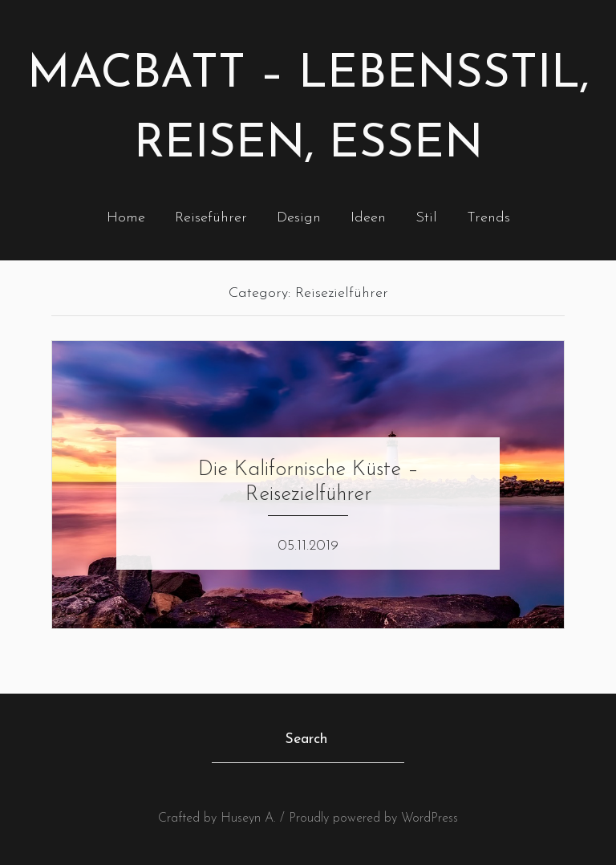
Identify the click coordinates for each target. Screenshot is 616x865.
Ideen (368, 218)
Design (299, 218)
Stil (426, 218)
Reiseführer (211, 218)
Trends (488, 218)
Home (126, 218)
